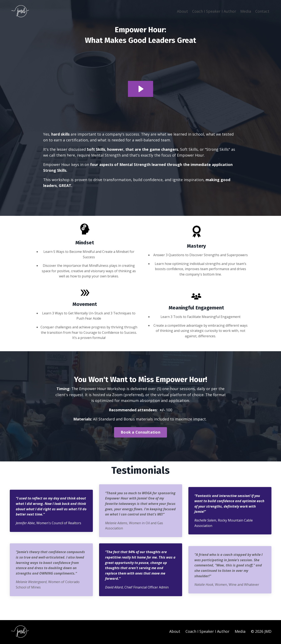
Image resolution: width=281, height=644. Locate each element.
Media (246, 11)
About (182, 11)
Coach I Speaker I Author (214, 11)
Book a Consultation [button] (140, 433)
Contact (262, 11)
